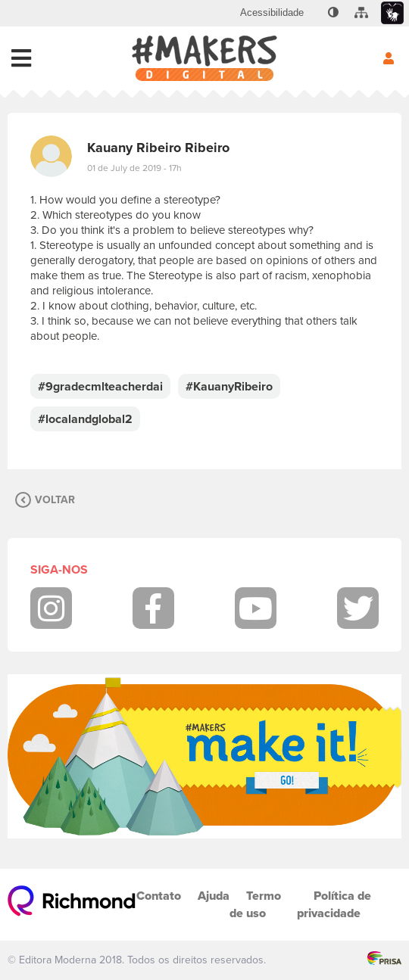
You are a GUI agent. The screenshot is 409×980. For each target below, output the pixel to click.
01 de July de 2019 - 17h (134, 168)
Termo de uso (255, 904)
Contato (159, 896)
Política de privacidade (334, 904)
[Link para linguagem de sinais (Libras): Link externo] (392, 13)
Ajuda (214, 896)
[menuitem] (272, 13)
